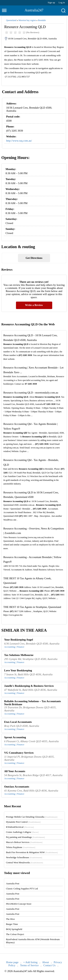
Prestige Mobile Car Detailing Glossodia (32, 817)
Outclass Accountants (17, 787)
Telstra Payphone (21, 847)
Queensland (11, 20)
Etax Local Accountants (18, 722)
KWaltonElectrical (20, 827)
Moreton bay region (27, 20)
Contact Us (49, 965)
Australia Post (13, 883)
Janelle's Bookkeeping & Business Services (29, 686)
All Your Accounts (15, 771)
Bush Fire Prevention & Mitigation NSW (32, 852)
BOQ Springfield (14, 929)
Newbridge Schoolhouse (24, 857)
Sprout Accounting (15, 737)
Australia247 (34, 10)
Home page (12, 962)
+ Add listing (30, 962)
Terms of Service (29, 965)
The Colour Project (15, 934)
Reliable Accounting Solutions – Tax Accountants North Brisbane (33, 703)
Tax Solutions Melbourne (19, 655)
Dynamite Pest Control (23, 822)
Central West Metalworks (24, 862)
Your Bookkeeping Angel (19, 640)
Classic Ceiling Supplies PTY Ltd (22, 889)
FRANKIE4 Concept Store (19, 904)
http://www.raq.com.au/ (19, 141)
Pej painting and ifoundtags (25, 837)
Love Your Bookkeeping (18, 670)
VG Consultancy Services (19, 753)
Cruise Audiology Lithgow (22, 832)
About (46, 962)
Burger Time (12, 924)
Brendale (42, 20)
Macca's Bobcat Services (24, 842)
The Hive (10, 919)
